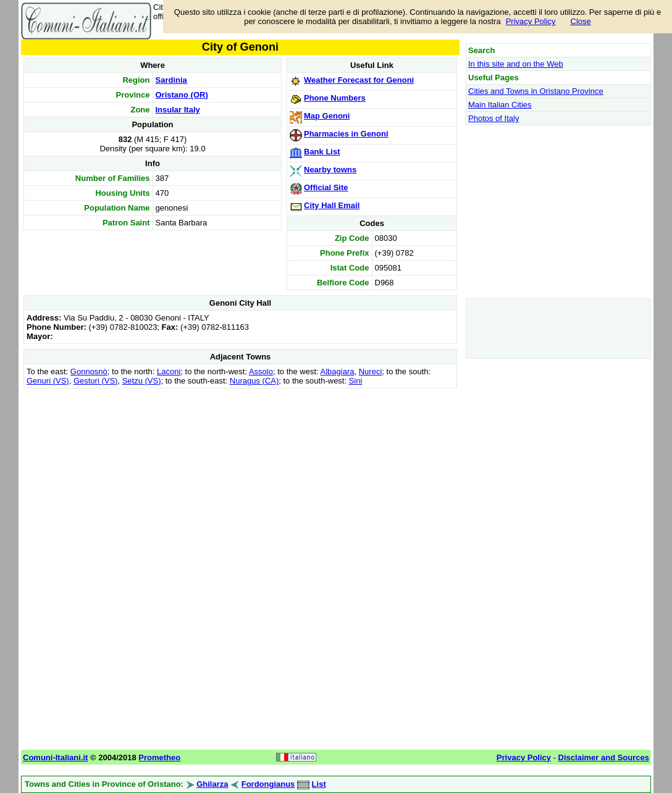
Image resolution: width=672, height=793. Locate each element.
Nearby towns (330, 170)
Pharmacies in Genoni (346, 134)
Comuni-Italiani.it (55, 757)
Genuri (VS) (48, 381)
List (319, 784)
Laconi (169, 371)
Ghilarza (212, 784)
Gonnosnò (89, 371)
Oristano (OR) (182, 95)
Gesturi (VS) (96, 381)
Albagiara (338, 371)
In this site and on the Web (516, 64)
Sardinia (171, 80)
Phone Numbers (335, 98)
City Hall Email (332, 205)
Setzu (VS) (142, 381)
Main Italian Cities (500, 105)
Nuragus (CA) (254, 381)
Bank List (322, 152)
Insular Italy (178, 110)
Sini (356, 381)
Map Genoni (327, 116)
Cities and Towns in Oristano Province (536, 91)
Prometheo (159, 757)
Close (581, 21)
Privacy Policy (531, 21)
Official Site (326, 187)
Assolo (261, 371)
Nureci (371, 371)
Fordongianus (268, 784)
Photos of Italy (493, 118)
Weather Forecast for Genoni (359, 80)
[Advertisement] (240, 478)
